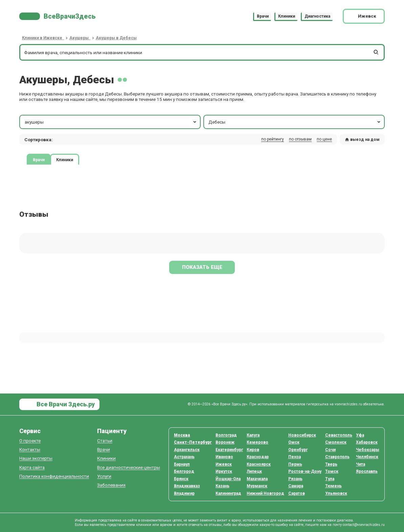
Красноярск (259, 464)
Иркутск (224, 471)
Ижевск (224, 464)
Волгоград (226, 435)
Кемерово (257, 442)
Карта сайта (32, 467)
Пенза (295, 457)
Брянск (181, 479)
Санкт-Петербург (193, 442)
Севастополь (339, 435)
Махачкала (257, 479)
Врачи (263, 16)
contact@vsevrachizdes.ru (364, 525)
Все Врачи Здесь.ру (65, 404)
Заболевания (111, 485)
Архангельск (187, 450)
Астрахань (184, 457)
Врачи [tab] (39, 160)
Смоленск (336, 442)
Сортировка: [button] (39, 140)
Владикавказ (187, 486)
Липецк (254, 471)
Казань (222, 486)
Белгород (184, 471)
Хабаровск (367, 442)
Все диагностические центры (129, 467)
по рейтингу (273, 139)
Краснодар (258, 457)
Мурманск (257, 486)
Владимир (184, 493)
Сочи (330, 450)
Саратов (297, 493)
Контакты (30, 450)
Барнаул (182, 464)
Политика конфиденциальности (54, 476)
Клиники (287, 16)
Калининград (228, 493)
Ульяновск (336, 493)
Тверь (331, 464)
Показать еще (202, 267)
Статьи (105, 441)
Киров (253, 450)
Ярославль (367, 471)
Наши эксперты (36, 458)
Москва (182, 435)
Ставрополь (337, 457)
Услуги (104, 476)
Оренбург (298, 450)
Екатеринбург (229, 450)
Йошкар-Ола (228, 479)
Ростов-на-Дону (305, 471)
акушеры (111, 122)
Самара (296, 486)
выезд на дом (362, 140)
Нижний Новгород (265, 493)
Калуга (253, 435)
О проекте (30, 441)
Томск (332, 471)
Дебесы (295, 122)
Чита (361, 464)
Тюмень (333, 486)
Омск (294, 442)
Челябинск (367, 457)
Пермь (295, 464)
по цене (324, 139)
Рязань (295, 479)
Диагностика (317, 16)
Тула (330, 479)
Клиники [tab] (65, 160)
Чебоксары (368, 450)
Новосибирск (302, 435)
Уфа (360, 435)
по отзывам (300, 139)
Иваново (224, 457)
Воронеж (225, 442)
